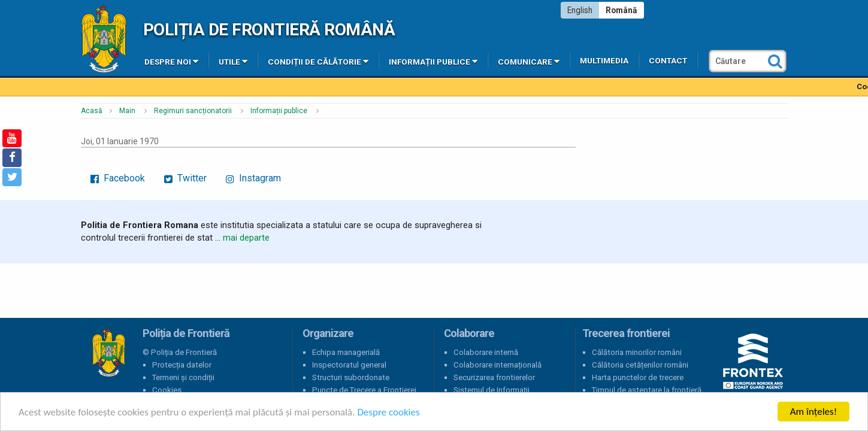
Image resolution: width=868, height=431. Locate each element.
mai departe (246, 238)
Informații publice (433, 61)
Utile (233, 61)
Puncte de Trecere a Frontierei (364, 390)
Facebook (118, 178)
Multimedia (604, 61)
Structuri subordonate (351, 377)
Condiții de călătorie (318, 61)
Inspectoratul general (349, 365)
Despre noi (171, 61)
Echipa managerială (346, 352)
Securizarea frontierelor (494, 377)
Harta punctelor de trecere (638, 377)
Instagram (253, 178)
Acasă (92, 111)
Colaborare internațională (497, 365)
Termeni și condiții (183, 377)
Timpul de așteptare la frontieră (647, 390)
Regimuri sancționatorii (193, 111)
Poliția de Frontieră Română (269, 30)
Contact (668, 61)
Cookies (167, 390)
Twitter (185, 178)
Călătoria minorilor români (637, 352)
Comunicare (529, 61)
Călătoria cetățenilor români (640, 365)
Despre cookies (388, 413)
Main (127, 111)
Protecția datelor (182, 365)
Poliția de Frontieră (108, 353)
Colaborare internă (486, 352)
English (580, 10)
